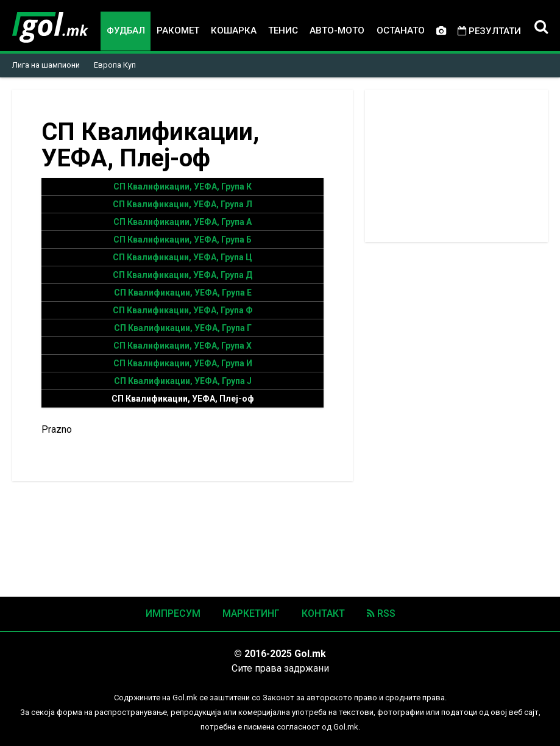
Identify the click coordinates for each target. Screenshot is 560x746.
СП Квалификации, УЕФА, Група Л (183, 204)
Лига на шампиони (46, 65)
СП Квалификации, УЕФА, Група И (183, 363)
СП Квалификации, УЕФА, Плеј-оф (183, 399)
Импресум (173, 613)
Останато (401, 30)
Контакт (323, 613)
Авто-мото (337, 30)
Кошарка (234, 30)
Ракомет (178, 30)
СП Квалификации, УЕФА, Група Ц (183, 257)
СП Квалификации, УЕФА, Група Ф (183, 310)
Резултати (489, 31)
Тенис (283, 30)
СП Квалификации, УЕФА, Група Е (183, 293)
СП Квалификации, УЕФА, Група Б (183, 240)
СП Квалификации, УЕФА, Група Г (183, 328)
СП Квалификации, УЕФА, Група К (183, 187)
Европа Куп (115, 65)
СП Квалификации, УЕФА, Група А (183, 222)
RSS (381, 613)
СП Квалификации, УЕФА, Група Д (183, 275)
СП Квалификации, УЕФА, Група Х (183, 346)
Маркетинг (251, 613)
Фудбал (126, 30)
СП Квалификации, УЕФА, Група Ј (183, 381)
